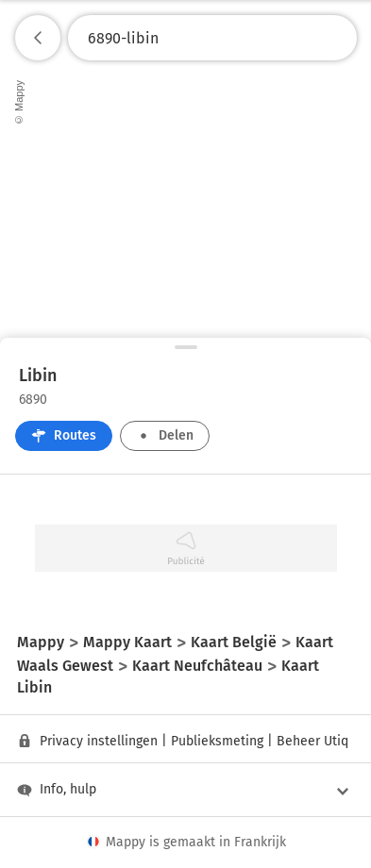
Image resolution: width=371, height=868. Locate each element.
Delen (165, 435)
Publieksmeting (217, 741)
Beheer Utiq (312, 741)
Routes (64, 435)
